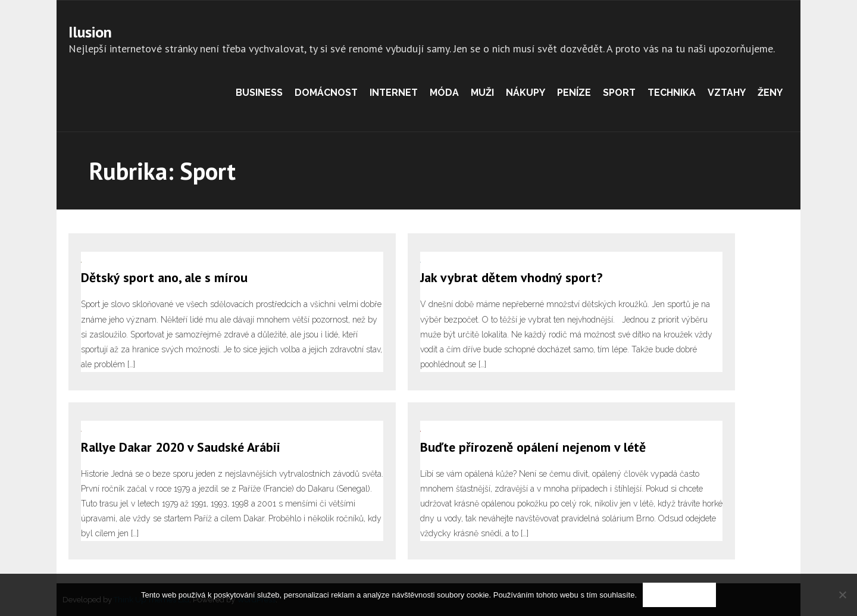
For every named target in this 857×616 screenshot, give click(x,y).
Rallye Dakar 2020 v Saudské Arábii (181, 447)
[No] (842, 595)
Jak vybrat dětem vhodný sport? (511, 277)
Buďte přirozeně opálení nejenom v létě (533, 447)
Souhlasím (679, 595)
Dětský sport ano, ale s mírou (164, 277)
